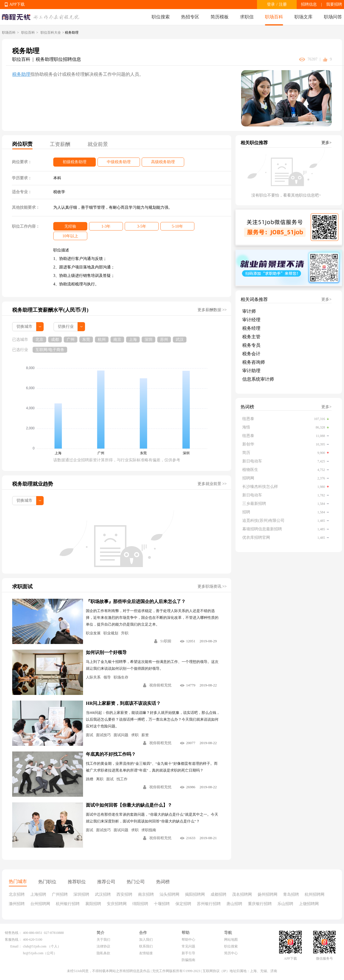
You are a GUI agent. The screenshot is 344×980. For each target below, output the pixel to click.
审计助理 (251, 371)
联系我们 (146, 946)
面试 (90, 735)
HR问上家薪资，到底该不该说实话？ (123, 703)
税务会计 (251, 354)
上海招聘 (38, 894)
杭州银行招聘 (68, 904)
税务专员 (251, 345)
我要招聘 (334, 4)
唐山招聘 (234, 904)
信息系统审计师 (258, 379)
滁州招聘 (17, 904)
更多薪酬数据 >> (212, 310)
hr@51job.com (33, 953)
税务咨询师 (254, 362)
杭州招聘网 (315, 894)
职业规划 (111, 633)
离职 (100, 779)
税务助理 (21, 74)
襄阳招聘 (93, 904)
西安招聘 (124, 894)
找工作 (122, 779)
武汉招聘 (103, 894)
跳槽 (90, 779)
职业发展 (93, 633)
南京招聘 (146, 894)
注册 (283, 4)
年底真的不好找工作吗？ (111, 754)
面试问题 (121, 735)
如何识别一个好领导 (106, 652)
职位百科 (28, 33)
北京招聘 (17, 894)
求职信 (247, 17)
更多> (326, 143)
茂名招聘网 (242, 894)
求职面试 (22, 587)
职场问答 (333, 17)
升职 (125, 633)
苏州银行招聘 (209, 904)
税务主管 (251, 337)
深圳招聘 (81, 894)
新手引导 (188, 953)
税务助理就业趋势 (33, 484)
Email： (16, 946)
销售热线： (13, 933)
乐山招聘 (285, 904)
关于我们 (103, 940)
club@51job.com (35, 946)
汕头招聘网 (169, 894)
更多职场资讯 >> (212, 586)
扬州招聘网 (267, 894)
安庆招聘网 (117, 904)
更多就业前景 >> (212, 484)
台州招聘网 (40, 904)
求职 (135, 735)
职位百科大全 (51, 33)
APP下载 (17, 4)
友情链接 (146, 953)
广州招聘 (60, 894)
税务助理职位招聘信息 (58, 59)
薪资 (145, 735)
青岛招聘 (291, 894)
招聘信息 (309, 4)
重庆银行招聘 (260, 904)
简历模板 (220, 17)
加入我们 (146, 940)
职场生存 (121, 677)
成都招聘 (218, 894)
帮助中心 (188, 940)
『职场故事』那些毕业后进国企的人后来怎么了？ (136, 601)
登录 (271, 4)
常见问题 (188, 946)
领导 (107, 677)
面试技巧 (103, 735)
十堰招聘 (162, 904)
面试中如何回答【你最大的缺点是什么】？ (129, 805)
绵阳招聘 (140, 904)
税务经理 (251, 328)
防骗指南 (188, 960)
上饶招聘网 (309, 904)
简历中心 (231, 953)
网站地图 (231, 940)
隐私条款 (103, 953)
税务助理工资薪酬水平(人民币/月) (50, 310)
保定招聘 (183, 904)
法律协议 (103, 946)
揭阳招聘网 (195, 894)
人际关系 (93, 677)
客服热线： (13, 940)
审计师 (249, 311)
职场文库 (303, 17)
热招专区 (190, 17)
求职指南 (149, 830)
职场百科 (274, 17)
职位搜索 (161, 17)
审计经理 (251, 320)
